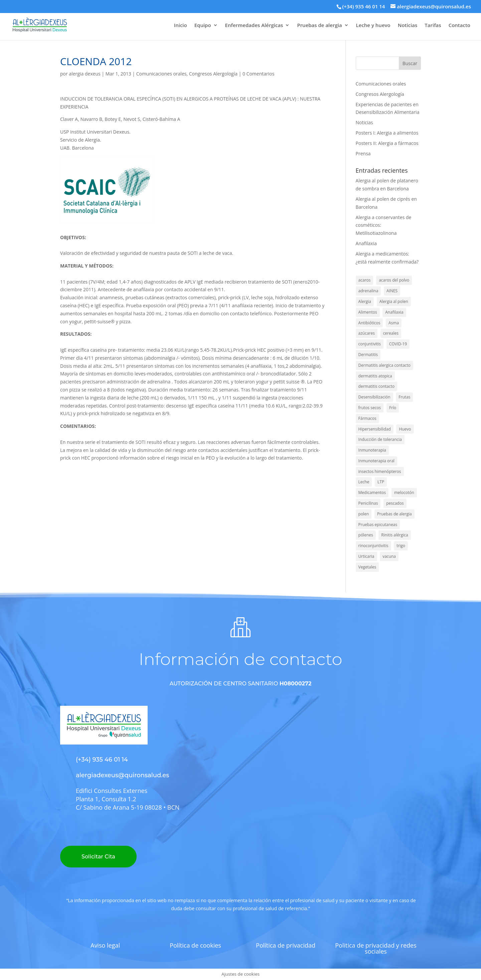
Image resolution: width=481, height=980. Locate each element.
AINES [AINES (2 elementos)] (392, 291)
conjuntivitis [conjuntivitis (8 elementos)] (370, 344)
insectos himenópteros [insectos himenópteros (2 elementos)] (380, 471)
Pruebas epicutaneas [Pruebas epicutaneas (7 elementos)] (378, 525)
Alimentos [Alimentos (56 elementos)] (368, 312)
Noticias (408, 26)
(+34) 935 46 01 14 (363, 6)
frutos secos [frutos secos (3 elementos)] (370, 408)
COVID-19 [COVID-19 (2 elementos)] (398, 344)
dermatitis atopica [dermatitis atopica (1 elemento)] (375, 376)
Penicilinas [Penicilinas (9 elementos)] (368, 503)
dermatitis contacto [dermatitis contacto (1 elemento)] (377, 386)
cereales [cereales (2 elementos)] (391, 333)
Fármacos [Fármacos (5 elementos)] (367, 418)
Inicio (181, 26)
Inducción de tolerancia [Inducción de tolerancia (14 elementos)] (380, 439)
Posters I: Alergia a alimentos (387, 133)
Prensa (363, 153)
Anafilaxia (366, 243)
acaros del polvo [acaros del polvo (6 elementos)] (394, 280)
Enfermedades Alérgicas (254, 26)
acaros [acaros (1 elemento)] (365, 280)
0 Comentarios (258, 74)
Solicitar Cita (98, 857)
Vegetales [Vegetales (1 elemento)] (367, 567)
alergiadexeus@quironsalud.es (122, 775)
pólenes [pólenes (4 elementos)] (366, 535)
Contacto (459, 26)
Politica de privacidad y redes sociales (376, 948)
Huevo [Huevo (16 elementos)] (405, 429)
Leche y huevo (373, 26)
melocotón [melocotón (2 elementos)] (404, 493)
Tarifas (433, 26)
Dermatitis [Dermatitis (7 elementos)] (368, 355)
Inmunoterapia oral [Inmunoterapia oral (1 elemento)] (376, 461)
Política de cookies (195, 945)
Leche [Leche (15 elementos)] (364, 482)
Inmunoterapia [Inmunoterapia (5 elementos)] (372, 450)
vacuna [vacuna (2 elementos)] (389, 556)
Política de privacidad (286, 945)
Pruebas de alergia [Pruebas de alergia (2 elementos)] (394, 514)
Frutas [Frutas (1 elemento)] (404, 397)
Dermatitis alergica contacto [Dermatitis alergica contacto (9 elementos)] (385, 365)
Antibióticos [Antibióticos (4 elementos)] (369, 323)
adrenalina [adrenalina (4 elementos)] (368, 291)
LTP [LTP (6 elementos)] (381, 482)
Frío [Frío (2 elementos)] (393, 408)
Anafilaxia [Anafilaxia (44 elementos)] (394, 312)
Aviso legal (105, 945)
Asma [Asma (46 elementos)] (394, 323)
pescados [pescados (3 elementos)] (395, 503)
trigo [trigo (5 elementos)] (401, 546)
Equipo (203, 26)
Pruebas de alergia (319, 26)
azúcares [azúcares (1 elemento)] (367, 333)
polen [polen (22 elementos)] (364, 514)
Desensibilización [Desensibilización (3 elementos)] (374, 397)
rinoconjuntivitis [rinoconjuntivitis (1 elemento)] (373, 546)
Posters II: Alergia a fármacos (387, 143)
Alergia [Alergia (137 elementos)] (365, 301)
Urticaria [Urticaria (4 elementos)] (366, 556)
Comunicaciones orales (162, 74)
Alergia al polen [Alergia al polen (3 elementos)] (394, 301)
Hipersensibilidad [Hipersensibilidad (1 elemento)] (375, 429)
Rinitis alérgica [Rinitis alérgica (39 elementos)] (394, 535)
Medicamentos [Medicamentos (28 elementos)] (372, 493)
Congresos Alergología (213, 74)
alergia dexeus (85, 74)
